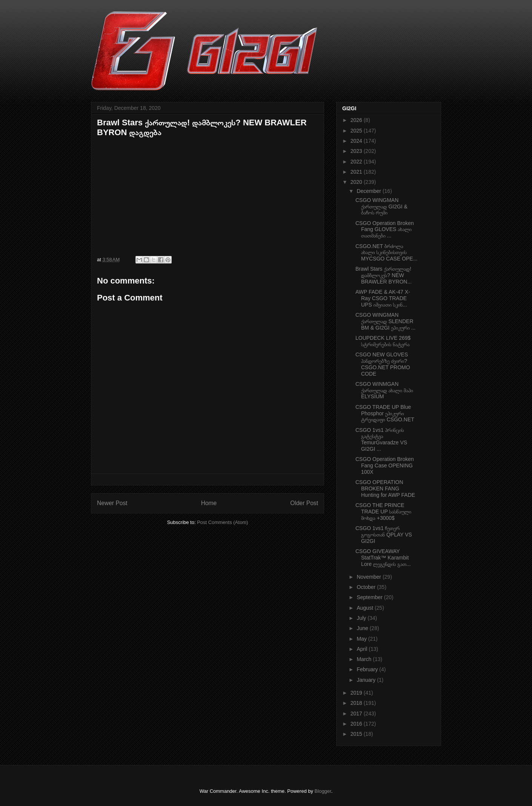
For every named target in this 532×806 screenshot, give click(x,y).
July (362, 618)
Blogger (323, 791)
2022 (357, 162)
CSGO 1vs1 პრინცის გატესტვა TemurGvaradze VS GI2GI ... (381, 439)
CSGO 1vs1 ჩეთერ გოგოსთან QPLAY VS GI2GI (384, 535)
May (362, 639)
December (369, 191)
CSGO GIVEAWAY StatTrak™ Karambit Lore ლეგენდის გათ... (383, 558)
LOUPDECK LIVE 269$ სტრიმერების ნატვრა (383, 341)
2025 (357, 131)
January (367, 680)
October (367, 587)
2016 (357, 724)
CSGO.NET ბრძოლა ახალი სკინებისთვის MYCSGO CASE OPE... (386, 253)
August (365, 608)
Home (209, 503)
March (365, 659)
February (368, 669)
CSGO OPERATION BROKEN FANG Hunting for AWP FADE (385, 489)
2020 (357, 182)
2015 (357, 734)
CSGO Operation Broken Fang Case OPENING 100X (385, 465)
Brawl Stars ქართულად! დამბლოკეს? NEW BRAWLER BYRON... (384, 275)
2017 (357, 714)
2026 (357, 120)
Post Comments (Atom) (222, 522)
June (363, 628)
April (363, 649)
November (369, 577)
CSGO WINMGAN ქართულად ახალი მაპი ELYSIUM (384, 390)
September (370, 597)
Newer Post (112, 503)
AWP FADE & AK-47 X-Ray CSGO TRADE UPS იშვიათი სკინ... (383, 298)
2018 (357, 703)
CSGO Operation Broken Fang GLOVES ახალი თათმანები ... (385, 230)
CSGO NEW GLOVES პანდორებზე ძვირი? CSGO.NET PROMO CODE (383, 364)
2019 (357, 693)
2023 (357, 151)
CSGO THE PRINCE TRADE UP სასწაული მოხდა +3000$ (383, 512)
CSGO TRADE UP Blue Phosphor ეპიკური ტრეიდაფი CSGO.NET (385, 413)
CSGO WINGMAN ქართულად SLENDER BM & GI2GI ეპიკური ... (386, 321)
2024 (357, 141)
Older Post (304, 503)
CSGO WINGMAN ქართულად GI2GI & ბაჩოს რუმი (381, 207)
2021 (357, 172)
